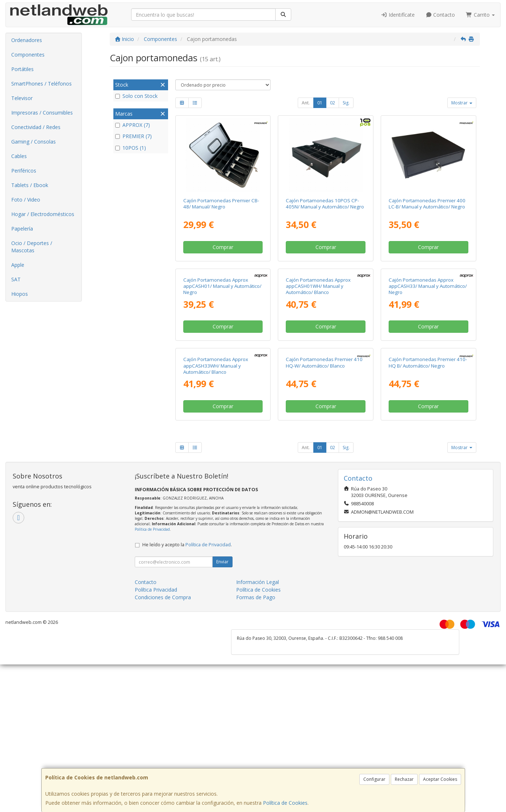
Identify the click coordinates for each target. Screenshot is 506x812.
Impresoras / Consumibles (42, 113)
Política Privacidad (156, 737)
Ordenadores (27, 40)
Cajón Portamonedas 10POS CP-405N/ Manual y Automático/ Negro (325, 204)
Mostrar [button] (462, 103)
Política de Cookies (285, 803)
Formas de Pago (256, 745)
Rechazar (404, 779)
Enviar (222, 709)
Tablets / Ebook (30, 185)
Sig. (346, 103)
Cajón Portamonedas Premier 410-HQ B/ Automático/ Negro (428, 510)
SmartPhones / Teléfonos (41, 84)
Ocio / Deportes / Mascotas (32, 247)
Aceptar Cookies (440, 779)
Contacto (440, 15)
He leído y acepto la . (187, 692)
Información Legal (258, 730)
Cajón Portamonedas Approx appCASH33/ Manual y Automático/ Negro (428, 360)
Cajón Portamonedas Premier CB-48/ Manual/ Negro (221, 204)
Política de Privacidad (152, 677)
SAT (16, 279)
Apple (18, 265)
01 (320, 103)
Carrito (480, 15)
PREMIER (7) (133, 136)
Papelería (22, 229)
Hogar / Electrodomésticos (43, 214)
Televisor (22, 98)
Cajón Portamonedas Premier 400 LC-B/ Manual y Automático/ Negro (427, 204)
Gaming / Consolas (34, 142)
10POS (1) (131, 148)
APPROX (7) (133, 125)
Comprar (223, 247)
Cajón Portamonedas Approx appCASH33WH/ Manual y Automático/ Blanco (216, 513)
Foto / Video (26, 200)
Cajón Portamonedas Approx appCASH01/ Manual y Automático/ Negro (222, 360)
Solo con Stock (136, 96)
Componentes (28, 55)
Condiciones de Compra (163, 745)
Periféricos (24, 171)
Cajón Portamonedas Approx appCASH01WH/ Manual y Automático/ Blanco (318, 360)
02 (333, 103)
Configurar (374, 779)
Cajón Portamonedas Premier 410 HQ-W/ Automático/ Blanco (324, 510)
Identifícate (398, 15)
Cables (19, 156)
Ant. (306, 103)
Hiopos (20, 294)
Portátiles (22, 69)
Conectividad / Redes (36, 127)
